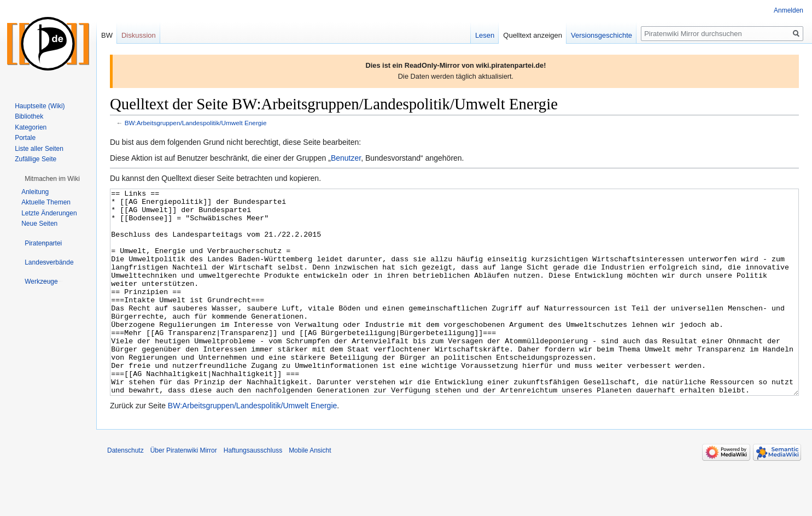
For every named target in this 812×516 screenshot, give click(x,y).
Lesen (485, 35)
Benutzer (346, 158)
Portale (25, 138)
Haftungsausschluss (253, 491)
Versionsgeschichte (601, 35)
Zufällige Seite (36, 159)
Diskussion (139, 35)
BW (107, 35)
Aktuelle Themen (46, 202)
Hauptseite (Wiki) (40, 106)
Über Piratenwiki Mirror (184, 491)
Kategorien (31, 127)
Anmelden (788, 10)
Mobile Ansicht (310, 491)
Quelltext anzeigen (533, 35)
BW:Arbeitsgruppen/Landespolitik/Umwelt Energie (196, 123)
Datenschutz (125, 491)
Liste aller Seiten (39, 149)
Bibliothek (29, 116)
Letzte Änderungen (49, 213)
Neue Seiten (39, 224)
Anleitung (35, 192)
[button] (52, 179)
